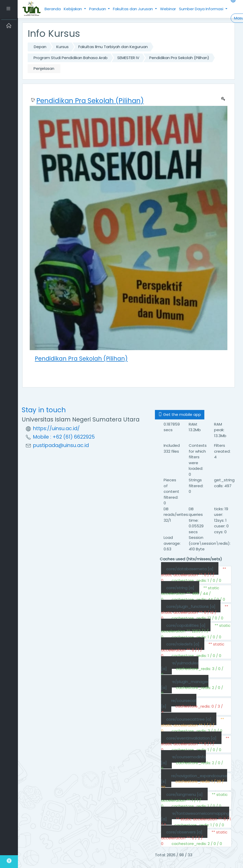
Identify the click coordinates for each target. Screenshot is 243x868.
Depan (40, 47)
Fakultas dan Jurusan (133, 9)
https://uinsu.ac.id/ (56, 429)
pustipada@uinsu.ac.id (61, 445)
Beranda (53, 9)
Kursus (62, 47)
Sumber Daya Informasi (202, 9)
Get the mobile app (180, 414)
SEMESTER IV (128, 58)
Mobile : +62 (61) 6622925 (64, 437)
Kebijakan (73, 9)
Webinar (168, 9)
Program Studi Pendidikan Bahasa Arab (71, 58)
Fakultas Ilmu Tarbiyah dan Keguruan (113, 47)
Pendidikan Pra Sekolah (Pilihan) (179, 58)
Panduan (98, 9)
